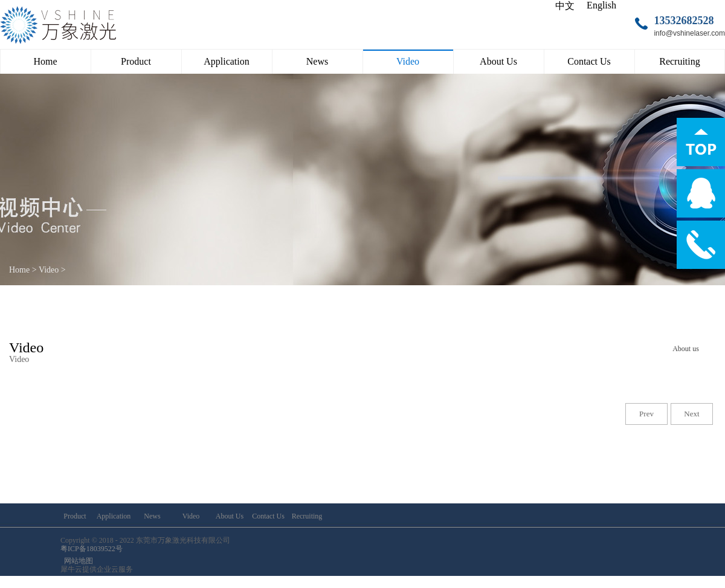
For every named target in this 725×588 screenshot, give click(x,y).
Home (45, 61)
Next (691, 414)
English (601, 5)
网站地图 (77, 561)
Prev (646, 414)
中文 (565, 6)
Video (49, 270)
